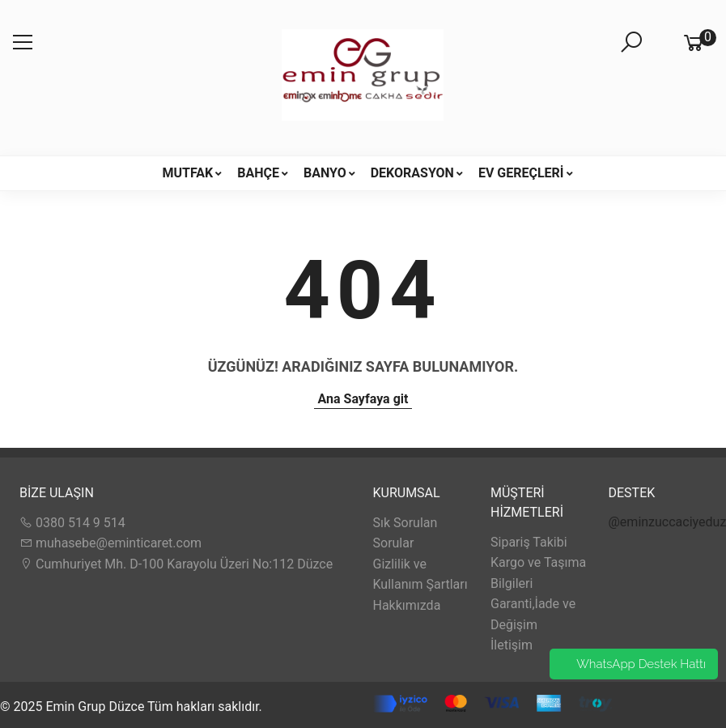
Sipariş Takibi (529, 542)
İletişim (512, 645)
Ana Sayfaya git (363, 399)
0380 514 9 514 (72, 523)
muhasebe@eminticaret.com (110, 543)
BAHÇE (258, 173)
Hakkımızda (407, 605)
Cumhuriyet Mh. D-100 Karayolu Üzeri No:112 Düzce (176, 564)
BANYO (325, 173)
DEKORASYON (412, 173)
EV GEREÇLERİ (521, 173)
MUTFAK (187, 173)
